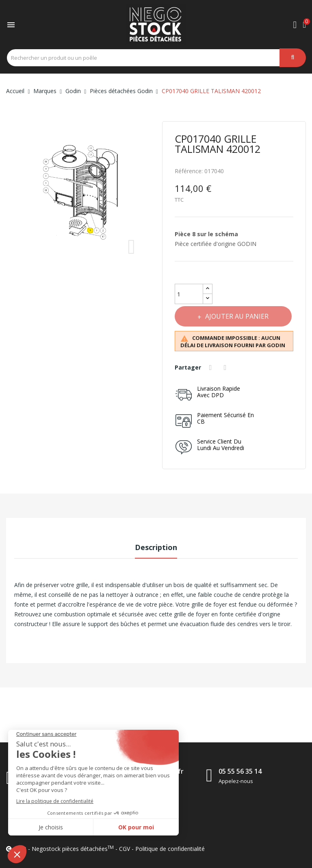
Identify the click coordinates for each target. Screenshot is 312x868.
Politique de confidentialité (170, 849)
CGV (125, 849)
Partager (212, 368)
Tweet (227, 368)
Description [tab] (156, 547)
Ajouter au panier (238, 316)
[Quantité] (189, 294)
